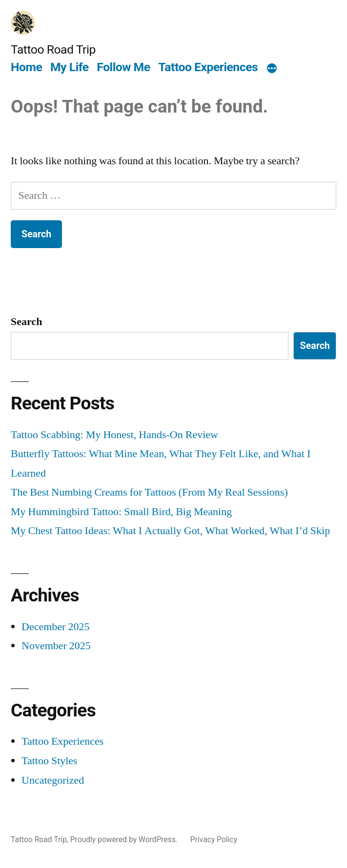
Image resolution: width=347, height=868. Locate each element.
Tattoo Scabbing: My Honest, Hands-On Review (114, 435)
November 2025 (56, 646)
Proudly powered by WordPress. (125, 839)
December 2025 (55, 627)
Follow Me (123, 67)
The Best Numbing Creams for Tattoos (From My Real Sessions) (149, 492)
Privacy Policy (214, 839)
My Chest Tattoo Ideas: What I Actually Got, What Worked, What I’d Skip (170, 531)
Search (26, 322)
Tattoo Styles (50, 761)
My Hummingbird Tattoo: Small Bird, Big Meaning (121, 512)
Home (26, 67)
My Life (70, 67)
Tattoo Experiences (208, 67)
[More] (272, 69)
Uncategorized (53, 780)
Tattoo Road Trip (53, 49)
